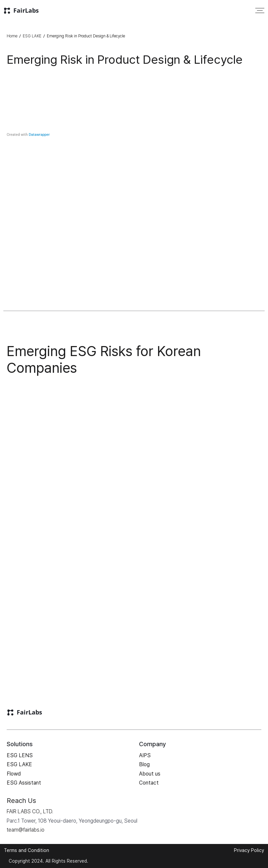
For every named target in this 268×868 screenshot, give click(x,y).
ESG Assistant (24, 783)
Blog (144, 764)
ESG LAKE (32, 36)
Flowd (14, 774)
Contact (149, 783)
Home (12, 36)
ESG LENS (20, 755)
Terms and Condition (27, 850)
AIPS (145, 755)
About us (150, 774)
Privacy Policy (249, 850)
